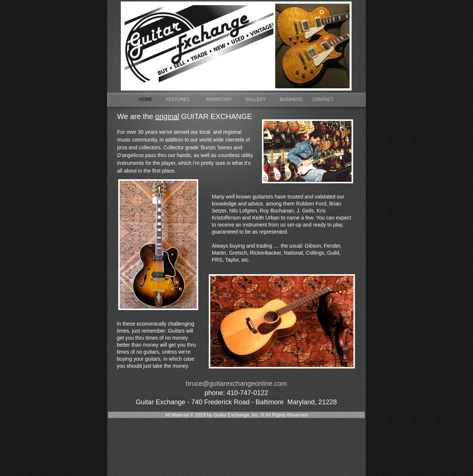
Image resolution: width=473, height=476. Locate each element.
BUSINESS (291, 99)
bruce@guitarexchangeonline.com (236, 384)
